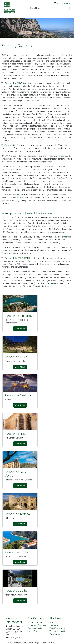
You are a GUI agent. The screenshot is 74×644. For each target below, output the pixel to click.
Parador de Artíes (16, 357)
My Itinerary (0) (62, 3)
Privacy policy (55, 634)
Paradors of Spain (35, 622)
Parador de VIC (12, 145)
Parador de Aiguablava (19, 316)
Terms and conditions (59, 631)
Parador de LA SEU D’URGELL (18, 258)
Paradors (62, 156)
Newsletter (54, 625)
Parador (20, 195)
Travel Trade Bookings (59, 628)
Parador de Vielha (16, 591)
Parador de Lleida (47, 283)
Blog (51, 622)
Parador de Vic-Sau (17, 552)
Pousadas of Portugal (37, 625)
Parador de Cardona (18, 395)
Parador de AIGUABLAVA (16, 83)
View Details (20, 328)
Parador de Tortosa (17, 514)
